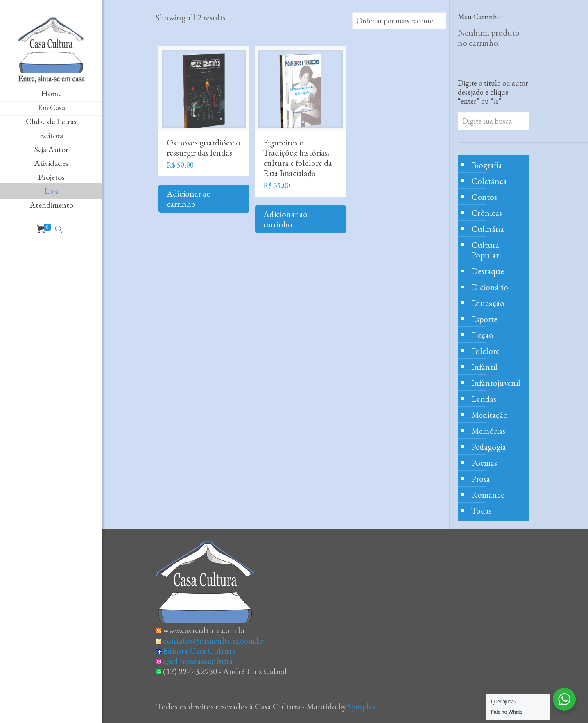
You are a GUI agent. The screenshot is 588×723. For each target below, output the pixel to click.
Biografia (487, 165)
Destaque (488, 271)
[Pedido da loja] (399, 21)
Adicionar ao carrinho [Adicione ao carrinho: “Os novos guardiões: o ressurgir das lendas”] (189, 199)
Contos (484, 197)
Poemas (484, 463)
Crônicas (487, 213)
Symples (362, 706)
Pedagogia (489, 447)
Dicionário (490, 287)
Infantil (484, 367)
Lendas (484, 399)
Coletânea (489, 181)
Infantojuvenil (496, 383)
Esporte (484, 319)
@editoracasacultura (198, 661)
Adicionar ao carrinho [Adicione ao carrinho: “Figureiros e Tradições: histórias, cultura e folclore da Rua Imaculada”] (285, 219)
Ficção (482, 335)
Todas (482, 511)
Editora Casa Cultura (199, 651)
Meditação (490, 415)
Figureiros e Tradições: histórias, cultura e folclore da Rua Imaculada (298, 158)
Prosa (481, 479)
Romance (488, 495)
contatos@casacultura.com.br (213, 640)
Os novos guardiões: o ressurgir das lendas (204, 147)
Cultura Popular (485, 250)
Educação (488, 303)
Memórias (488, 431)
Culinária (488, 229)
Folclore (485, 351)
